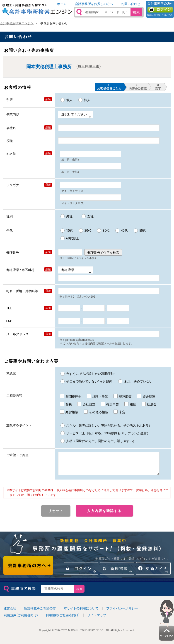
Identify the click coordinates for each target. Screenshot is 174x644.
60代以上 (73, 238)
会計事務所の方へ (28, 569)
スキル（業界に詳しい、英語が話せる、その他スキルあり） (109, 425)
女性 (90, 216)
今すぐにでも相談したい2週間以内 (91, 374)
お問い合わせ (131, 4)
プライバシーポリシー (122, 612)
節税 (69, 404)
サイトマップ (97, 619)
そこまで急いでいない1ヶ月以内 (89, 381)
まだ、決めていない (138, 381)
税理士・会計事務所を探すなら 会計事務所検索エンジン (37, 9)
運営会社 (10, 612)
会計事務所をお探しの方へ (94, 4)
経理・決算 (100, 397)
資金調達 (149, 397)
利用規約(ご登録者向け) (63, 619)
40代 (124, 231)
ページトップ (167, 620)
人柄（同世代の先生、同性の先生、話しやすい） (101, 441)
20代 (88, 231)
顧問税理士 (73, 397)
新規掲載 (117, 573)
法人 (87, 100)
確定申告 (113, 404)
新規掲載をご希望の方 (40, 612)
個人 (69, 100)
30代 (106, 231)
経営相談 (72, 412)
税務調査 (125, 397)
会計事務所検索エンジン (17, 23)
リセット (56, 515)
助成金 (152, 404)
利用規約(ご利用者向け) (21, 619)
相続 (133, 404)
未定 (122, 412)
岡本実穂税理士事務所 (49, 67)
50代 (143, 231)
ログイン (160, 10)
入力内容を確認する (104, 515)
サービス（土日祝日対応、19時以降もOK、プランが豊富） (108, 433)
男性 (69, 216)
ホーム (62, 4)
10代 (70, 231)
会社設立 (89, 404)
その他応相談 (99, 412)
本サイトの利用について (81, 612)
